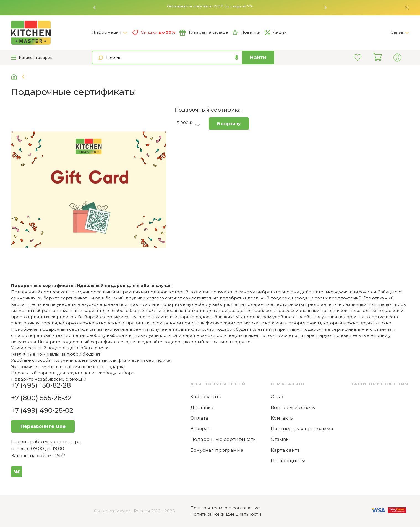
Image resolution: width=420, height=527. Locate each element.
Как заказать (206, 397)
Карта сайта (285, 450)
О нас (278, 397)
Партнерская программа (302, 429)
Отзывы (280, 439)
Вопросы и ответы (293, 407)
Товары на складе (204, 33)
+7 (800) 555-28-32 (41, 398)
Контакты (282, 418)
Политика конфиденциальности (226, 514)
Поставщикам (288, 461)
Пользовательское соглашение (225, 508)
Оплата (199, 418)
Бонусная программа (217, 450)
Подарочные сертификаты (224, 439)
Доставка (202, 407)
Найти (258, 57)
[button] (95, 7)
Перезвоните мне (43, 426)
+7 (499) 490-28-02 (42, 410)
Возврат (200, 429)
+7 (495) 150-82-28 (41, 385)
